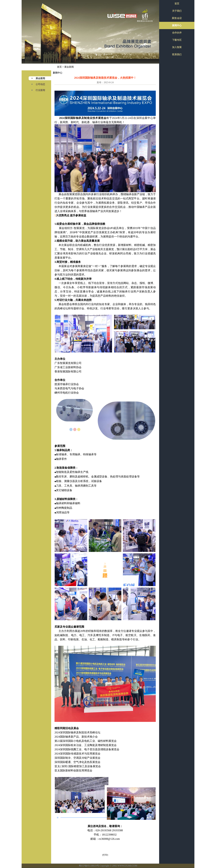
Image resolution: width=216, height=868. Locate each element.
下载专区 (177, 40)
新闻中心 (177, 25)
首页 (59, 67)
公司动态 (40, 84)
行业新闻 (40, 90)
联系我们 (177, 55)
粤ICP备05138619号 (89, 866)
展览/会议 (177, 18)
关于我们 (177, 11)
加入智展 (177, 47)
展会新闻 (40, 78)
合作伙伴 (177, 33)
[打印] (105, 855)
